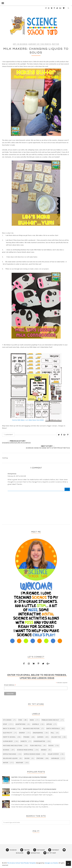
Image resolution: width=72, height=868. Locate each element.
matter (56, 44)
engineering (38, 733)
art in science (20, 44)
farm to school (9, 737)
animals (35, 724)
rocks (51, 746)
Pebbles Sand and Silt (50, 720)
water (6, 763)
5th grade (7, 720)
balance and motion (31, 729)
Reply (67, 489)
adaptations (20, 724)
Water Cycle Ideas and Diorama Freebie (29, 777)
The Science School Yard (15, 863)
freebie (26, 737)
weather (20, 763)
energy (22, 733)
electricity (8, 733)
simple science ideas (32, 754)
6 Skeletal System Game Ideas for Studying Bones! (34, 789)
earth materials (53, 729)
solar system (53, 754)
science (6, 750)
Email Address (10, 685)
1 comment (8, 435)
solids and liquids (10, 758)
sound (27, 758)
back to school (9, 729)
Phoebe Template (30, 863)
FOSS (20, 720)
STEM (5, 724)
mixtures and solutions (13, 746)
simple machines (10, 754)
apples (49, 724)
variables (55, 758)
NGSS (32, 720)
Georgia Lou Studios (52, 863)
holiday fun (56, 737)
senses (44, 750)
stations (40, 758)
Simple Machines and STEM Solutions (28, 801)
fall (52, 733)
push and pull (36, 746)
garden (40, 737)
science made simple (25, 750)
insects (24, 741)
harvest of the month (40, 44)
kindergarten (39, 741)
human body (8, 741)
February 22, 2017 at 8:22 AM (17, 476)
